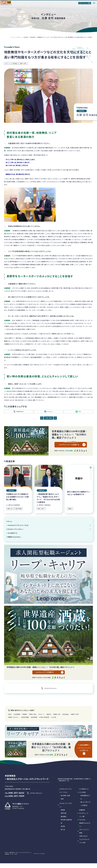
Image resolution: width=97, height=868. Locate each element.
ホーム (12, 37)
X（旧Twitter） (19, 412)
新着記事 (82, 810)
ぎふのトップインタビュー (16, 529)
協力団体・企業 (65, 795)
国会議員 (26, 37)
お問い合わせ (83, 836)
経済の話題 (19, 509)
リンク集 (82, 816)
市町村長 (64, 813)
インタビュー (19, 37)
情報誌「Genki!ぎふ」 (15, 537)
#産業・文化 (57, 714)
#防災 (10, 714)
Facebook (48, 412)
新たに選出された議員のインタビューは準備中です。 (79, 493)
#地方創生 (66, 714)
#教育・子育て (75, 714)
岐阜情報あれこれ (85, 797)
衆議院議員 (33, 37)
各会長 (63, 826)
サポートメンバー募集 (85, 3)
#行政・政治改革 (44, 717)
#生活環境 (17, 714)
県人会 (63, 829)
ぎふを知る (83, 792)
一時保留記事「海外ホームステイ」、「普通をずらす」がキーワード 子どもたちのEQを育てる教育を (48, 498)
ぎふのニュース (84, 813)
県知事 (63, 810)
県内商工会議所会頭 (66, 821)
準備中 (70, 509)
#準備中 (25, 714)
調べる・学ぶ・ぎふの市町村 (85, 804)
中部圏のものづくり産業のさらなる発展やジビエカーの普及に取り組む (18, 497)
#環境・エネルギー (14, 717)
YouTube (82, 820)
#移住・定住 (33, 714)
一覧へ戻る (48, 418)
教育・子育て (23, 63)
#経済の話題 (25, 717)
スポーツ (7, 63)
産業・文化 (10, 509)
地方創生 (15, 63)
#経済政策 (34, 717)
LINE (78, 412)
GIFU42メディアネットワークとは (18, 525)
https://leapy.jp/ (18, 808)
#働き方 (49, 714)
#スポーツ (41, 714)
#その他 (54, 717)
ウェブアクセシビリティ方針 (84, 841)
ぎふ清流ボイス (13, 533)
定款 (62, 799)
